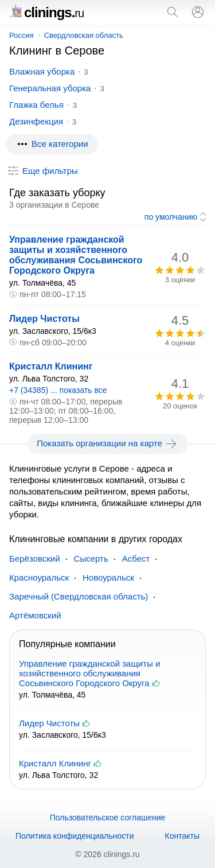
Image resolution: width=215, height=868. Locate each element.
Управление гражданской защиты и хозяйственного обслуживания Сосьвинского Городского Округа (76, 255)
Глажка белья (36, 105)
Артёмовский (35, 615)
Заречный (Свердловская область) (79, 596)
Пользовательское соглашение (108, 818)
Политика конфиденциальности (75, 836)
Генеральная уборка (50, 88)
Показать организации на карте (107, 443)
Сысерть (91, 558)
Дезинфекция (36, 121)
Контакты (182, 836)
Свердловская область (84, 35)
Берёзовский (35, 558)
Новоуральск (108, 577)
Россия (21, 35)
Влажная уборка (42, 71)
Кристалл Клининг (51, 366)
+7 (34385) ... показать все (58, 390)
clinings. (46, 12)
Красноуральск (39, 577)
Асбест (136, 558)
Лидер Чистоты (44, 319)
